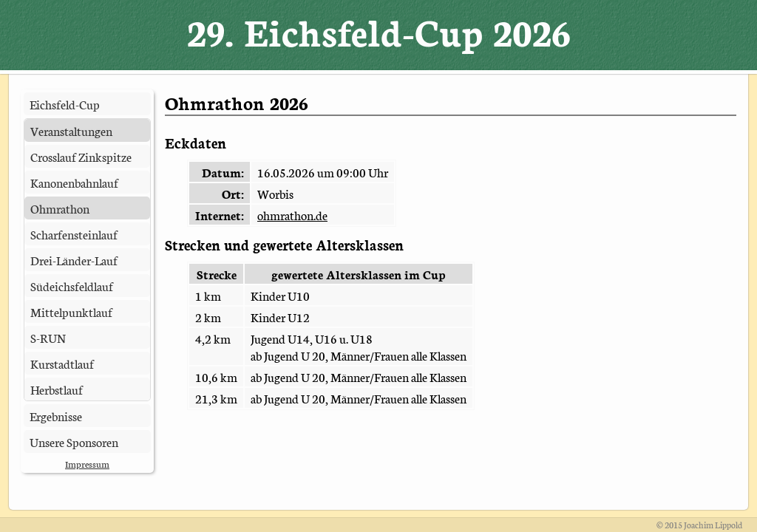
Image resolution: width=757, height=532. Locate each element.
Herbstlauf (57, 389)
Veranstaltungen (71, 130)
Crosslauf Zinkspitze (81, 156)
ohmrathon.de (292, 215)
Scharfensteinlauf (74, 234)
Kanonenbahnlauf (74, 182)
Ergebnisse (56, 416)
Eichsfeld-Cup (65, 104)
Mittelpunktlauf (71, 311)
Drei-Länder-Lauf (74, 260)
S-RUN (48, 337)
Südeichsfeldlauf (72, 286)
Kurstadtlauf (62, 363)
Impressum (87, 464)
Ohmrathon (60, 208)
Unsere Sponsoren (74, 441)
